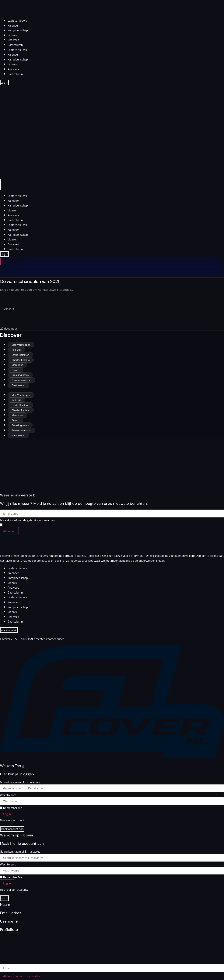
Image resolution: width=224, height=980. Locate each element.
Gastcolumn (15, 45)
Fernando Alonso (21, 380)
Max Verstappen (21, 345)
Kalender (13, 25)
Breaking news (20, 375)
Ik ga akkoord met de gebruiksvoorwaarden (27, 520)
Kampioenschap (18, 30)
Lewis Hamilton (20, 355)
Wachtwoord (8, 795)
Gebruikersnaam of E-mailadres (20, 782)
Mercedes (17, 365)
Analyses (13, 40)
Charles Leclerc (21, 360)
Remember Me (11, 808)
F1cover (5, 556)
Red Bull (16, 350)
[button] (112, 390)
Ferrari (15, 370)
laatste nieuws (39, 556)
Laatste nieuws (17, 20)
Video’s (12, 35)
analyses (88, 561)
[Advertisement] (55, 465)
